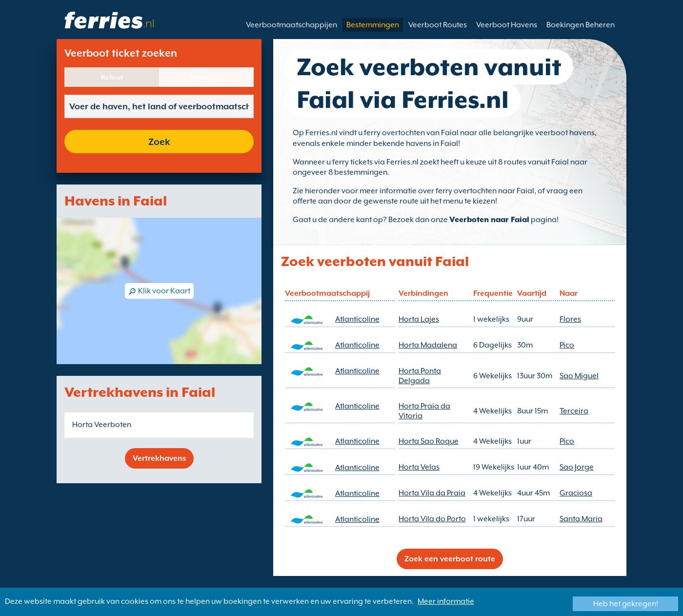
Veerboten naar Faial (489, 220)
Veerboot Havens (507, 25)
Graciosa (576, 493)
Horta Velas (419, 467)
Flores (570, 319)
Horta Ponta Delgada (420, 376)
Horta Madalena (428, 345)
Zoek (159, 142)
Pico (567, 345)
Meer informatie (446, 601)
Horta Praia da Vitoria (424, 411)
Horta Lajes (419, 319)
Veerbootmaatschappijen (291, 25)
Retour (112, 77)
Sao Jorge (577, 467)
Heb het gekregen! (626, 604)
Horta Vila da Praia (432, 493)
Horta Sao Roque (429, 441)
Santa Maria (581, 519)
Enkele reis (206, 77)
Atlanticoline (357, 319)
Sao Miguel (579, 376)
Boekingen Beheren (581, 25)
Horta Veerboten (102, 425)
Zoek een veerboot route (450, 559)
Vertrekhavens (159, 458)
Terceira (574, 411)
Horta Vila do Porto (432, 519)
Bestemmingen (373, 25)
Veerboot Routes (438, 25)
